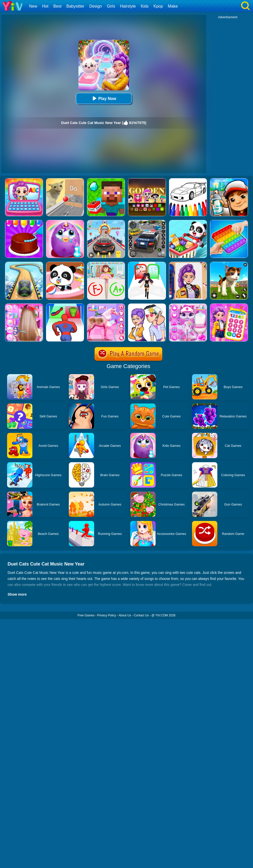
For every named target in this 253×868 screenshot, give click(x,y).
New (33, 6)
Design (96, 6)
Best (57, 6)
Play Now (104, 98)
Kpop (158, 6)
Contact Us (141, 615)
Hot (45, 6)
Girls (111, 6)
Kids (145, 6)
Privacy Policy (107, 615)
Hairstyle (128, 6)
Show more (17, 594)
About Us (125, 615)
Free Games (86, 615)
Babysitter (75, 6)
